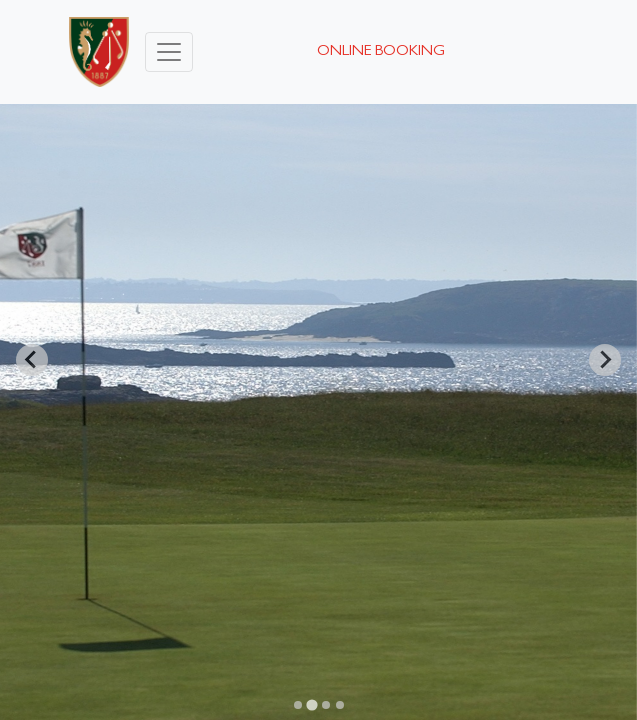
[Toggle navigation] (169, 52)
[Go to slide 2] (311, 704)
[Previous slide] (32, 360)
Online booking (381, 52)
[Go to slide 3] (326, 705)
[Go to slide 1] (298, 705)
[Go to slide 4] (340, 705)
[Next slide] (605, 360)
